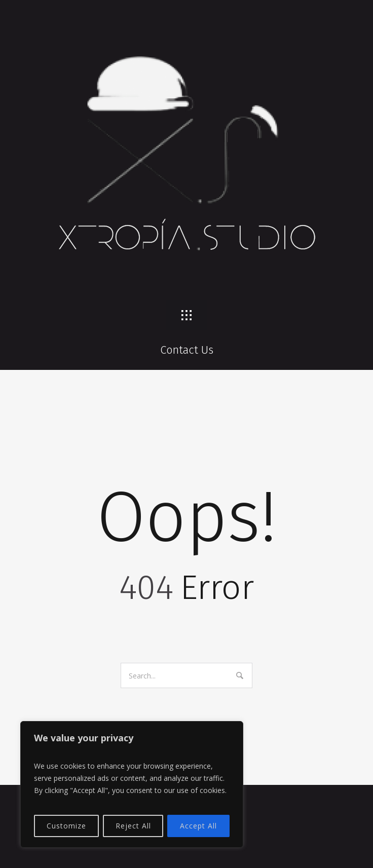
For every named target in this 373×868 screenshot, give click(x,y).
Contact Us (187, 350)
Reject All (133, 826)
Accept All (198, 826)
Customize (66, 826)
